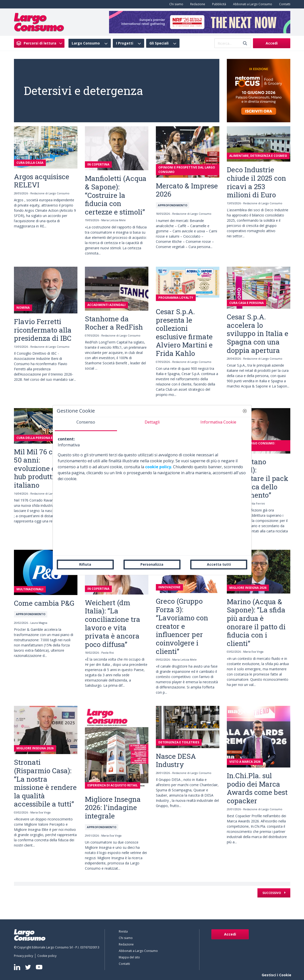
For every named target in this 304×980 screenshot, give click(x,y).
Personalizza (152, 564)
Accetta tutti (219, 564)
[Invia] (245, 43)
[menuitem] (175, 4)
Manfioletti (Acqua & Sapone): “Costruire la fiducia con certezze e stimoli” (116, 195)
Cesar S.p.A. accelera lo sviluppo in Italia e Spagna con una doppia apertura (258, 333)
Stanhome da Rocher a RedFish (114, 323)
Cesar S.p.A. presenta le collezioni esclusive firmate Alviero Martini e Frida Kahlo (184, 332)
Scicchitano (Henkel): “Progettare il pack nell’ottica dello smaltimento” (258, 478)
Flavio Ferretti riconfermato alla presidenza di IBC (43, 330)
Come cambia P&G (44, 603)
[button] (245, 411)
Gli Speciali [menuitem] (159, 43)
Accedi (272, 43)
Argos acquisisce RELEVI (42, 181)
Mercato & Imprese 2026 (187, 190)
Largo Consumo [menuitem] (86, 43)
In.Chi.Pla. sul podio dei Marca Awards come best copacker (257, 788)
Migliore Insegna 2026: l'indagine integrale (113, 808)
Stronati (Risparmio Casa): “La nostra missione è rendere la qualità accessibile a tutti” (45, 783)
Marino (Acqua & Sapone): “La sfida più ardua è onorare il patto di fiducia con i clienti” (256, 622)
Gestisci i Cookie (276, 975)
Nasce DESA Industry (176, 760)
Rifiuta (85, 564)
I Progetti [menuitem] (125, 43)
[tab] (86, 424)
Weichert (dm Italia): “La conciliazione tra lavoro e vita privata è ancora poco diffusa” (113, 623)
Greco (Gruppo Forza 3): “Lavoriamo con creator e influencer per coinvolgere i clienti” (182, 626)
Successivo (272, 893)
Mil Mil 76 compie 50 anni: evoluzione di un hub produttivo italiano (44, 468)
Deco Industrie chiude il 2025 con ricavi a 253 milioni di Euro (256, 182)
